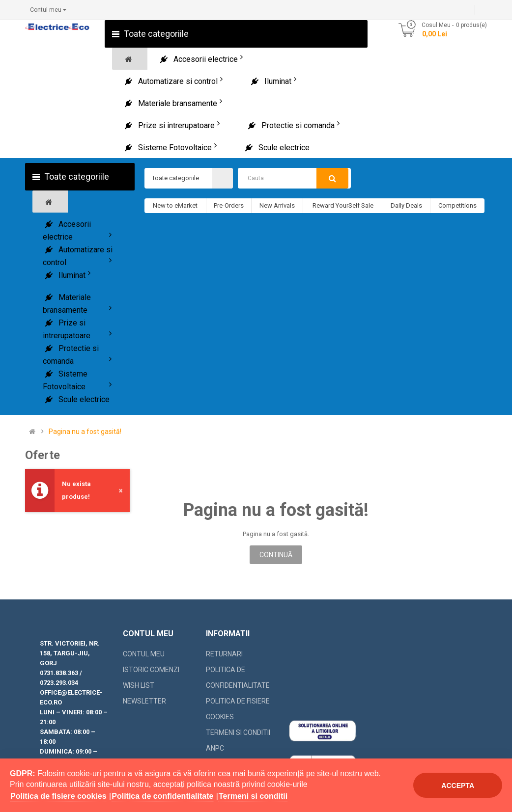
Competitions (457, 205)
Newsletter (144, 701)
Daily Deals (406, 205)
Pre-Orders (229, 205)
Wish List (139, 685)
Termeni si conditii (238, 732)
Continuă (276, 555)
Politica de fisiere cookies (238, 709)
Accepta (458, 785)
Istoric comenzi (151, 670)
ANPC (215, 748)
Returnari (224, 654)
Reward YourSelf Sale (343, 205)
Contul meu (144, 654)
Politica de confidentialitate (238, 677)
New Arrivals (277, 205)
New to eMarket (175, 205)
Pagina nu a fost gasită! (85, 432)
